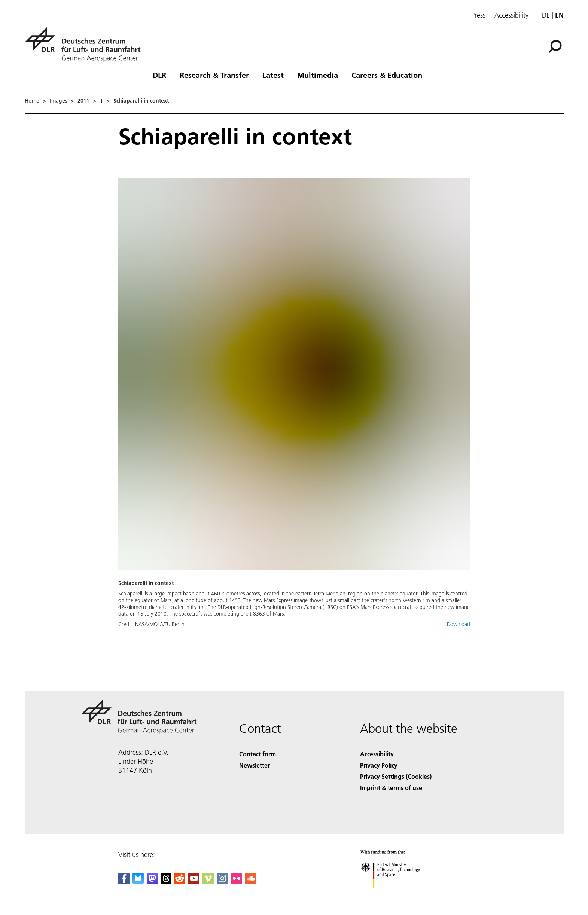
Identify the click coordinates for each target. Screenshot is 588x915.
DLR (159, 75)
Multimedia (318, 75)
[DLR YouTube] (194, 882)
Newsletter (255, 765)
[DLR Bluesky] (138, 882)
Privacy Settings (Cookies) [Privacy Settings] (396, 776)
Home (32, 101)
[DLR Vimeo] (208, 882)
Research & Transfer (214, 75)
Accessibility (511, 15)
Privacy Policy (379, 765)
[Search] (555, 46)
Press (478, 15)
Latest (273, 75)
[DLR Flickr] (237, 882)
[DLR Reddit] (180, 882)
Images (58, 101)
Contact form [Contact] (258, 754)
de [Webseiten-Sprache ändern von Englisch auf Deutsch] (546, 15)
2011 (83, 101)
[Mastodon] (152, 882)
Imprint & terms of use (391, 788)
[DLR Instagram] (222, 882)
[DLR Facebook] (124, 882)
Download (458, 624)
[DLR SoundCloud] (251, 882)
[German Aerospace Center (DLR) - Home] (86, 44)
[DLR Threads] (166, 882)
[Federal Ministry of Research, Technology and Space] (397, 894)
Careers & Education (387, 75)
